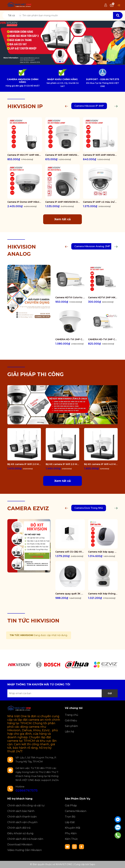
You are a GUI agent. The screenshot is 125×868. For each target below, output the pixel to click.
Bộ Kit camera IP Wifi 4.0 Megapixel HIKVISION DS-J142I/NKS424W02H (101, 464)
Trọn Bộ (70, 817)
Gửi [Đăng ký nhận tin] (110, 693)
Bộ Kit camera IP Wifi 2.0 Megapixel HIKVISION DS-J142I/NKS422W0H (24, 464)
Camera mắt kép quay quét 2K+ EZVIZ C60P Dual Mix (103, 552)
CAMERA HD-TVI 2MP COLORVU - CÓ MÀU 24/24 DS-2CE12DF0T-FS (103, 339)
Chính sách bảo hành (21, 811)
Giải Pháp (71, 805)
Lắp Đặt (70, 822)
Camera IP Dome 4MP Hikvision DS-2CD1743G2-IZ (25, 202)
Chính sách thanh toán (22, 817)
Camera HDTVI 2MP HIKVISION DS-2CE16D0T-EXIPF (103, 297)
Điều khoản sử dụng (20, 833)
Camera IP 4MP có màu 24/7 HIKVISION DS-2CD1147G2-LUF (100, 202)
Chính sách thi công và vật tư (26, 805)
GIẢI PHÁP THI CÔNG (35, 374)
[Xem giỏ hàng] (112, 5)
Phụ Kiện (71, 833)
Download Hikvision (20, 845)
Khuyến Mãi (72, 828)
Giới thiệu (71, 720)
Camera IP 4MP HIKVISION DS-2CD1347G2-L (63, 202)
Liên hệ (70, 732)
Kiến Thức (71, 839)
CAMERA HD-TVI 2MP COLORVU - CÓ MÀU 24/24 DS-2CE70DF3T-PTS (70, 339)
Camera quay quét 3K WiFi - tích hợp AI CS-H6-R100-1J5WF (70, 594)
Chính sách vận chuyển (22, 822)
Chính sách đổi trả (19, 828)
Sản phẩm (71, 726)
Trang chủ (72, 715)
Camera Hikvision (76, 811)
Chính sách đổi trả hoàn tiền (25, 839)
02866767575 (27, 790)
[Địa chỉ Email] (62, 693)
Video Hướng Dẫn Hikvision (25, 850)
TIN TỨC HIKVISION (33, 621)
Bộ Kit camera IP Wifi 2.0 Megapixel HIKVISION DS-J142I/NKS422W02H (62, 464)
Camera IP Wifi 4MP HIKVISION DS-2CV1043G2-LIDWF (100, 155)
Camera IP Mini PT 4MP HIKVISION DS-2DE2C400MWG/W (25, 155)
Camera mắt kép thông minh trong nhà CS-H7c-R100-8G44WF (103, 594)
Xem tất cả (62, 219)
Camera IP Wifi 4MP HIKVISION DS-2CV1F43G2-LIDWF (63, 155)
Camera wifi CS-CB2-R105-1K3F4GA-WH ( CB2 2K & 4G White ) (70, 552)
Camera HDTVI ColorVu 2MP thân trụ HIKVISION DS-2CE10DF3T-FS (70, 297)
